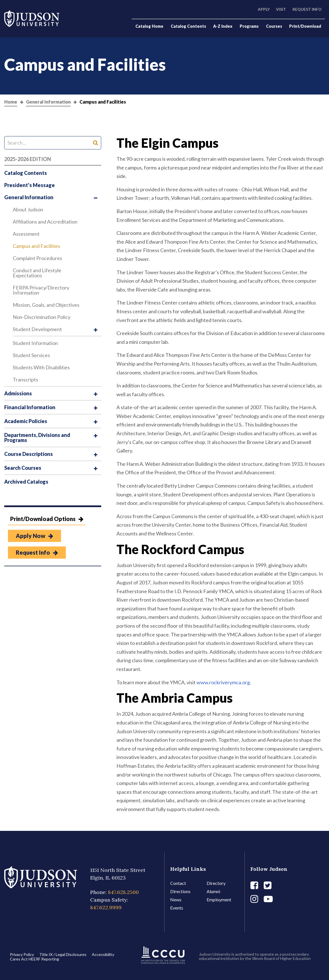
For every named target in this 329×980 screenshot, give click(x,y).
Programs (249, 26)
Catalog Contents (188, 26)
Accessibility (103, 954)
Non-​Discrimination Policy (42, 317)
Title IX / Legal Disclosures (63, 954)
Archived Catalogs (26, 482)
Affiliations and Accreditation (45, 222)
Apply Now (34, 536)
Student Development (37, 329)
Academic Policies (26, 421)
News (176, 899)
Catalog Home (149, 26)
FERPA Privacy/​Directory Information (41, 290)
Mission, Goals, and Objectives (46, 305)
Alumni (213, 891)
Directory (216, 883)
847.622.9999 (106, 907)
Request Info (307, 9)
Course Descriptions (29, 454)
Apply (264, 9)
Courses (274, 26)
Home (11, 102)
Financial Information (30, 407)
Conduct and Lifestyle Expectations (37, 273)
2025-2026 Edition (28, 159)
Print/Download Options (47, 519)
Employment (219, 899)
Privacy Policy (22, 954)
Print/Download (305, 26)
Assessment (26, 234)
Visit (281, 9)
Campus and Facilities (36, 246)
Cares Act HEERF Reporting (34, 959)
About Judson (28, 209)
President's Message (30, 185)
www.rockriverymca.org (223, 682)
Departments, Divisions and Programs (37, 438)
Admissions (18, 393)
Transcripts (25, 379)
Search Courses (23, 468)
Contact (178, 883)
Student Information (35, 343)
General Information (48, 102)
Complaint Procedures (37, 258)
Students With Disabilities (41, 367)
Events (177, 908)
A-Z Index (223, 26)
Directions (180, 891)
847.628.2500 (123, 892)
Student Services (31, 355)
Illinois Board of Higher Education (281, 958)
